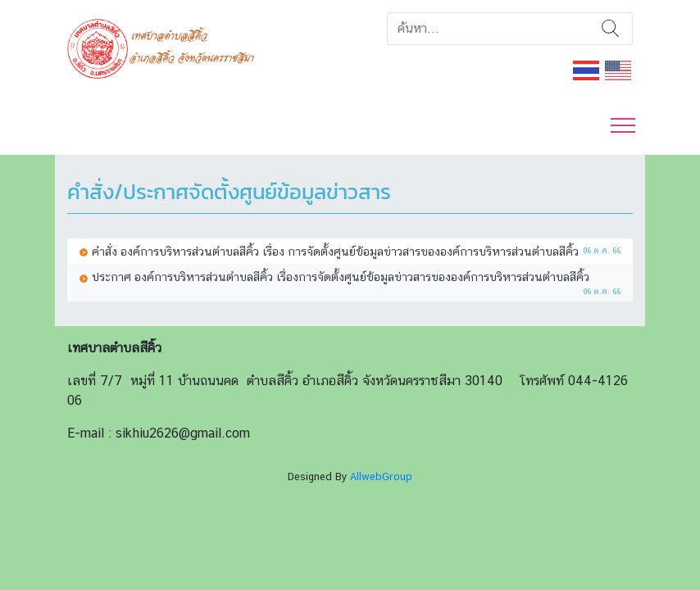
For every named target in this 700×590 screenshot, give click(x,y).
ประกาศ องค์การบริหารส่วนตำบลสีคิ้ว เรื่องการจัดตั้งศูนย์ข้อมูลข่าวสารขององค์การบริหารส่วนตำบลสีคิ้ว (341, 277)
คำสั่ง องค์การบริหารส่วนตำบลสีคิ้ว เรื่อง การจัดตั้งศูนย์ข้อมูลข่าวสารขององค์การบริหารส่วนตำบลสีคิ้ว (335, 251)
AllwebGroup (381, 477)
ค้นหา (610, 29)
